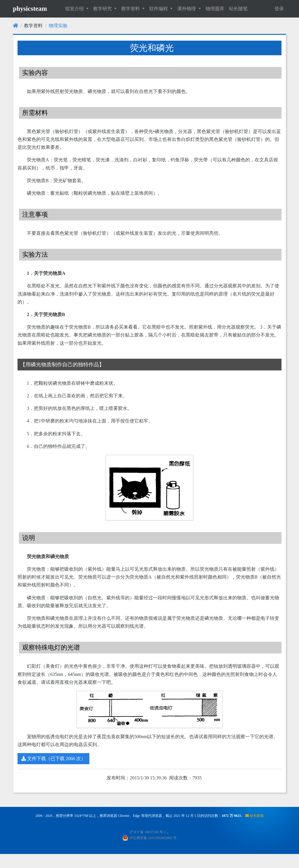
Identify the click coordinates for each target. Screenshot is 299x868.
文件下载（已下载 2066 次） (53, 759)
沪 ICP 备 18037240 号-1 (148, 832)
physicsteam (30, 9)
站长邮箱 (254, 816)
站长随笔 (238, 9)
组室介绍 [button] (75, 9)
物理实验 (58, 26)
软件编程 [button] (159, 9)
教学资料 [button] (131, 9)
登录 (279, 9)
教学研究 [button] (103, 9)
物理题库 (215, 9)
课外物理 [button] (187, 9)
